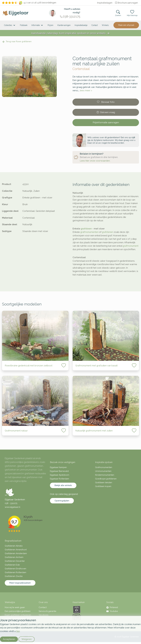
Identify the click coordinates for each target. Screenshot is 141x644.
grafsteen (86, 229)
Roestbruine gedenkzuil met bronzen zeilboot (29, 366)
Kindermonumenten (105, 475)
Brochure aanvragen (126, 3)
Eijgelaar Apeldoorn (60, 475)
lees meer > (86, 90)
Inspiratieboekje (81, 25)
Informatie (38, 25)
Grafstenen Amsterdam (16, 553)
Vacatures (43, 615)
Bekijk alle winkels (63, 485)
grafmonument (131, 246)
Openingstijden (62, 501)
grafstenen (108, 232)
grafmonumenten (89, 232)
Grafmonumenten (104, 467)
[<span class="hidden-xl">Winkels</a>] (105, 25)
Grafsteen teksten (104, 483)
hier (18, 631)
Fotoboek (24, 25)
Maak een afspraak (126, 25)
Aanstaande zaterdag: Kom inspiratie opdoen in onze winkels (71, 33)
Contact (95, 25)
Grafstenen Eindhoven (15, 569)
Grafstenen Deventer (15, 561)
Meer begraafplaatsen (20, 583)
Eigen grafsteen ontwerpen (18, 615)
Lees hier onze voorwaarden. (95, 161)
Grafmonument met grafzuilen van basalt (96, 366)
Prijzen (50, 25)
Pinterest (112, 607)
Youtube (112, 611)
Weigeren (27, 639)
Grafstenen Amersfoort (16, 550)
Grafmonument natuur (16, 431)
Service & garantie (47, 611)
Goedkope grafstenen (106, 479)
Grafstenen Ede (12, 565)
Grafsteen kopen (103, 486)
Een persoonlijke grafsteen (18, 611)
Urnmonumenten (103, 471)
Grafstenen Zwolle (14, 576)
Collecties (10, 25)
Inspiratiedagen (105, 3)
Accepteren (9, 639)
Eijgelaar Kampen (58, 467)
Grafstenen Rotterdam (15, 572)
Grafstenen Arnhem (14, 557)
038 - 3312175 (11, 503)
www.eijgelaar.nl (12, 507)
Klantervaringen (64, 25)
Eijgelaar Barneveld (59, 471)
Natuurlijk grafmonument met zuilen (94, 431)
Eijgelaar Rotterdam (60, 479)
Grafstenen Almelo (14, 546)
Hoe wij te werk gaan (15, 607)
